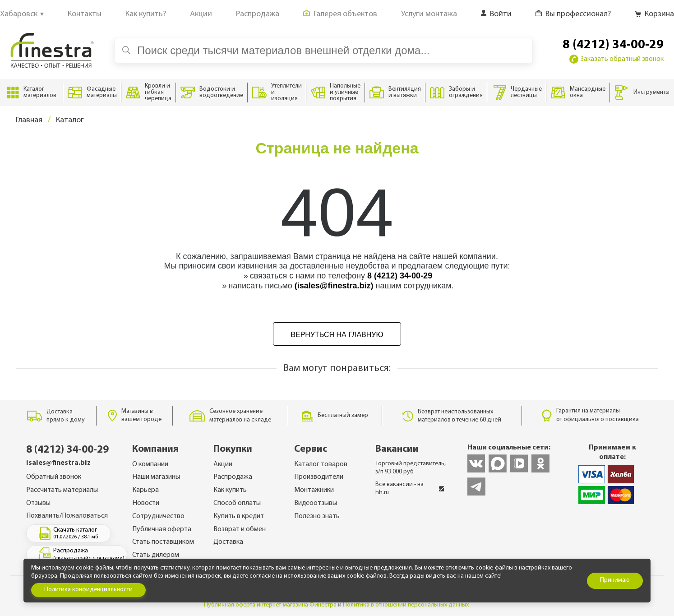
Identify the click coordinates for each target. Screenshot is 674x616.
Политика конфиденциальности (88, 590)
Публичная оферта (162, 529)
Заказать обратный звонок (616, 59)
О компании (150, 464)
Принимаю (615, 580)
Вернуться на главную (337, 335)
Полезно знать (317, 516)
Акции (223, 464)
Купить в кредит (239, 516)
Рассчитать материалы (62, 490)
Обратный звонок (54, 477)
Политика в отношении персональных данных (406, 605)
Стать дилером (156, 555)
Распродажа (233, 477)
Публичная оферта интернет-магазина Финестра (270, 605)
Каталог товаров (321, 464)
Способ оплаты (237, 503)
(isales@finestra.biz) (334, 286)
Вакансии (397, 449)
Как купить (230, 490)
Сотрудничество (158, 516)
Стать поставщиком (163, 542)
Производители (319, 477)
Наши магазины (156, 477)
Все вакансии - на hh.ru (410, 489)
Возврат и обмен (240, 529)
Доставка (228, 542)
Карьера (145, 490)
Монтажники (314, 490)
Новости (146, 503)
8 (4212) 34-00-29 (613, 45)
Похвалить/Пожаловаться (67, 516)
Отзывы (38, 503)
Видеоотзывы (316, 503)
